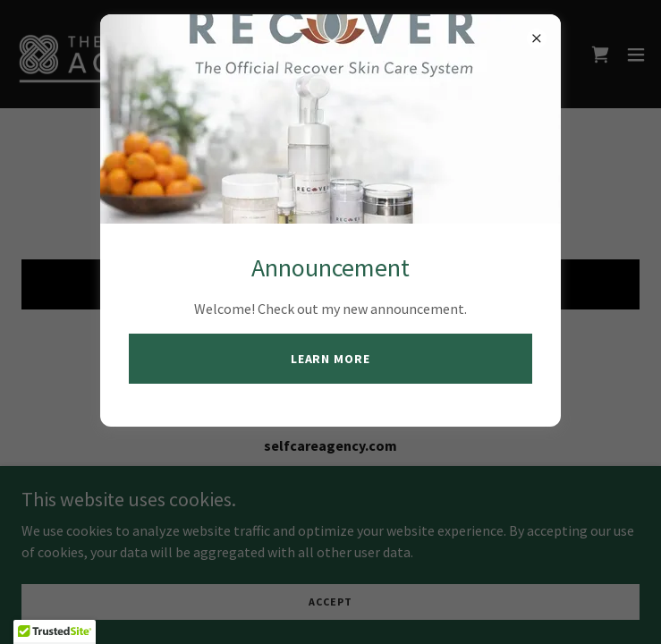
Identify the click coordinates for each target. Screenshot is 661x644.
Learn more (331, 359)
